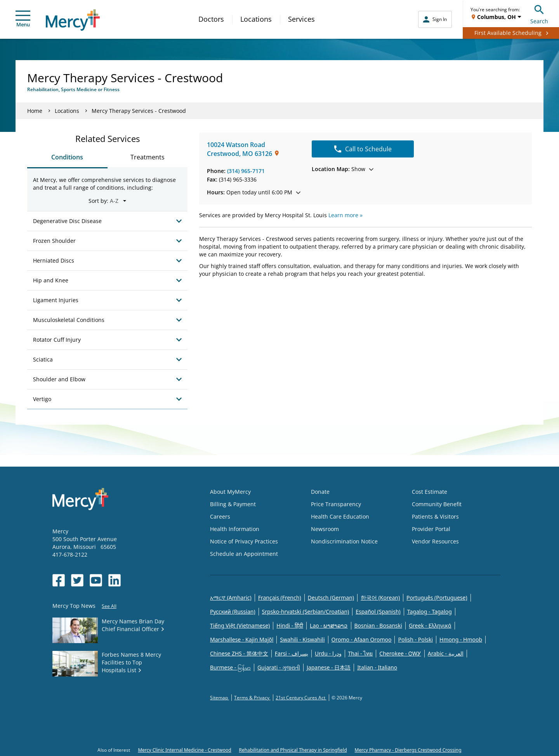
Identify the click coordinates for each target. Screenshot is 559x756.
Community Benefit (437, 504)
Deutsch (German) (331, 598)
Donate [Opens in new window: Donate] (320, 492)
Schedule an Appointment (244, 554)
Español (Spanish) (378, 612)
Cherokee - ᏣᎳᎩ (400, 653)
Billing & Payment (233, 504)
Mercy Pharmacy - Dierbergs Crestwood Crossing (408, 750)
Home (35, 111)
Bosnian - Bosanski (378, 625)
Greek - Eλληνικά (430, 625)
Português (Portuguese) (437, 598)
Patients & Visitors (435, 516)
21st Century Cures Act (301, 698)
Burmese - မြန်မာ (230, 667)
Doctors (211, 19)
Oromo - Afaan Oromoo (362, 639)
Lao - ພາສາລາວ (329, 625)
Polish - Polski (415, 639)
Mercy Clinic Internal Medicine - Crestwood (184, 750)
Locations (256, 19)
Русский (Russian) (233, 612)
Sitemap (220, 698)
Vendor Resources (435, 541)
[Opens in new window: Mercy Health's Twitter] (77, 580)
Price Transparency (336, 504)
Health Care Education (340, 516)
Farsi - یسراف (292, 653)
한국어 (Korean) (380, 598)
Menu (23, 19)
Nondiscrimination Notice (344, 541)
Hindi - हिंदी (290, 625)
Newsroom (325, 529)
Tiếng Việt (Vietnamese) (240, 625)
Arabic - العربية (446, 653)
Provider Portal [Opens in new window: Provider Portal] (431, 529)
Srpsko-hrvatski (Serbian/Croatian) (306, 612)
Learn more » (345, 215)
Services (301, 19)
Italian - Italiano (377, 667)
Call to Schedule (363, 149)
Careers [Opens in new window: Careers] (220, 516)
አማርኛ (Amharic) (231, 598)
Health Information (235, 529)
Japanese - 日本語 (329, 667)
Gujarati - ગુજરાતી (279, 667)
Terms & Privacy (252, 698)
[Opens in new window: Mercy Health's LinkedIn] (115, 580)
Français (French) (280, 598)
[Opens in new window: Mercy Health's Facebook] (59, 580)
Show (343, 169)
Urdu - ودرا (328, 653)
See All (109, 606)
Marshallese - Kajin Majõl (242, 639)
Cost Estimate (430, 492)
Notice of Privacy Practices (244, 541)
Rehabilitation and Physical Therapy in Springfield (293, 750)
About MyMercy (230, 492)
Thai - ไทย (361, 653)
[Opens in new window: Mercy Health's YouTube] (96, 580)
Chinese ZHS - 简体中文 (239, 653)
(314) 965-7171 (246, 171)
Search (539, 13)
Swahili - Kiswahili (302, 639)
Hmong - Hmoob (461, 639)
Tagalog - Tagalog (430, 612)
